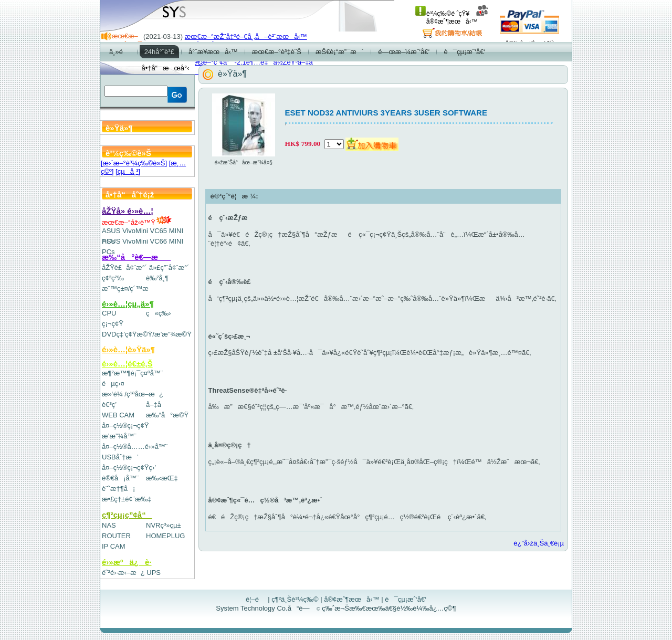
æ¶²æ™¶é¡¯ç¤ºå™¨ (132, 373)
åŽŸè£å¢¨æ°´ (124, 267)
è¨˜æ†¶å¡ (118, 489)
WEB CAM (118, 415)
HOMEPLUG (165, 536)
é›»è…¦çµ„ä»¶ (128, 304)
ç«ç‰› (159, 313)
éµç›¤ (113, 384)
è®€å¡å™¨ (120, 478)
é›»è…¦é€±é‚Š (127, 364)
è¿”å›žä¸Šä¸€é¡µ (539, 543)
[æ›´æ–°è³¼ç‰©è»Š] (134, 163)
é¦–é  (256, 599)
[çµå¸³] (128, 171)
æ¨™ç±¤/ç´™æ (130, 288)
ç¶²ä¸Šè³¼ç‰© (295, 599)
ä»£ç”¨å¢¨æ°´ (169, 267)
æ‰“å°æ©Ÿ (167, 415)
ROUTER (116, 536)
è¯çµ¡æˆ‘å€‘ (406, 599)
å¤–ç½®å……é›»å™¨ (135, 447)
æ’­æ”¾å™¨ (119, 436)
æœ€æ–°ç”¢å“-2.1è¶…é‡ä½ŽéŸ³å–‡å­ (251, 62)
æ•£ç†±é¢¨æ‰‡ (127, 499)
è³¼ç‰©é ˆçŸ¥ (442, 14)
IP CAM (114, 546)
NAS (109, 525)
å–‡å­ (156, 405)
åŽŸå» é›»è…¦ (128, 211)
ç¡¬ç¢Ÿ (113, 324)
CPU (109, 313)
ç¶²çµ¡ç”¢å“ (127, 515)
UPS (154, 573)
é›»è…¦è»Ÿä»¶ (128, 349)
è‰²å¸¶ (157, 278)
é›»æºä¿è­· (127, 562)
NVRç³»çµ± (164, 525)
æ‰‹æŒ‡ (162, 478)
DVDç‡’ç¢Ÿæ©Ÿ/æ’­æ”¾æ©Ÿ (147, 334)
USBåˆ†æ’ (120, 457)
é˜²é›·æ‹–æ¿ (123, 573)
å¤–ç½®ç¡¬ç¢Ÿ (125, 426)
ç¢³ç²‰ (113, 278)
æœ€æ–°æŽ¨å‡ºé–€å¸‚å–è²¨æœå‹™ (246, 36)
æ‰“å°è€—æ (136, 257)
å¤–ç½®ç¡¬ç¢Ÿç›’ (129, 468)
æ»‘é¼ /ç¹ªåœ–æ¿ (133, 394)
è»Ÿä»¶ (232, 74)
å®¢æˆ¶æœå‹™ (458, 18)
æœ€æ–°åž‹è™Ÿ (137, 222)
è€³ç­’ (109, 405)
